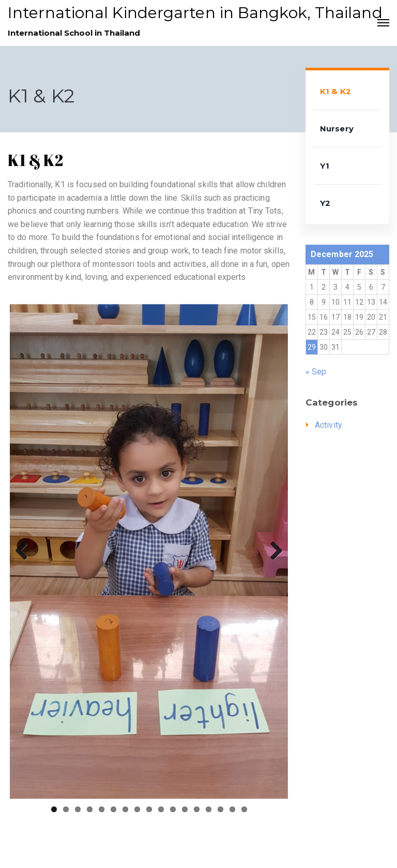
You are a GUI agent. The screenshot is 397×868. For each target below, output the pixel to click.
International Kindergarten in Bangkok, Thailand (195, 13)
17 (244, 809)
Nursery (337, 129)
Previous (25, 551)
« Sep (316, 372)
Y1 (325, 166)
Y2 (325, 203)
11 (173, 809)
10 (161, 809)
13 (197, 809)
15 (220, 809)
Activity (329, 425)
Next (272, 551)
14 (209, 809)
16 (232, 809)
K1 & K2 (335, 91)
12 (185, 809)
